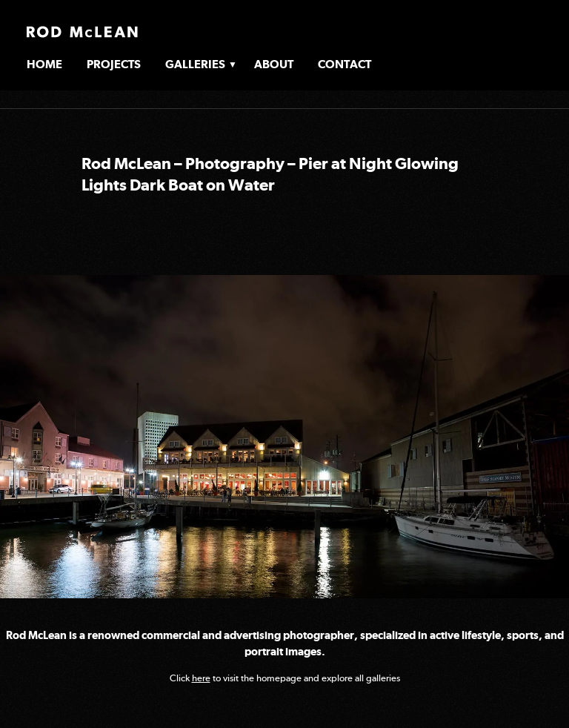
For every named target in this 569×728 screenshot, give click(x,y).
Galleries (195, 64)
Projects (114, 64)
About (274, 64)
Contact (345, 64)
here (201, 678)
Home (44, 64)
